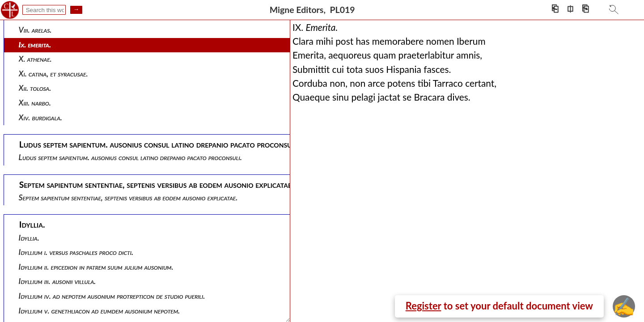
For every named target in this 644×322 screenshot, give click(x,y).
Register (424, 306)
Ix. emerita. (35, 44)
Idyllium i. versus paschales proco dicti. (76, 252)
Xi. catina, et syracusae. (53, 74)
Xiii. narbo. (35, 103)
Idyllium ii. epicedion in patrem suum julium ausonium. (96, 267)
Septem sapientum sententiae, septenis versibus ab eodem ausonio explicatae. (128, 197)
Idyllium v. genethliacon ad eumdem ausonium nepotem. (100, 311)
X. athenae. (35, 59)
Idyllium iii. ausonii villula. (57, 281)
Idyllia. (29, 238)
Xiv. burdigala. (40, 117)
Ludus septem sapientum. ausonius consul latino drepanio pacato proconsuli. (130, 157)
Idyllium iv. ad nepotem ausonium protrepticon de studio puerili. (112, 296)
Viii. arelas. (35, 30)
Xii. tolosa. (35, 88)
